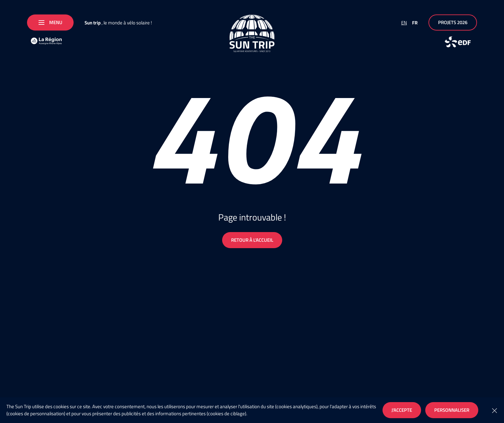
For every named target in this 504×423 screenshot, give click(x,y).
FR (415, 23)
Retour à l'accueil (252, 240)
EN (404, 23)
